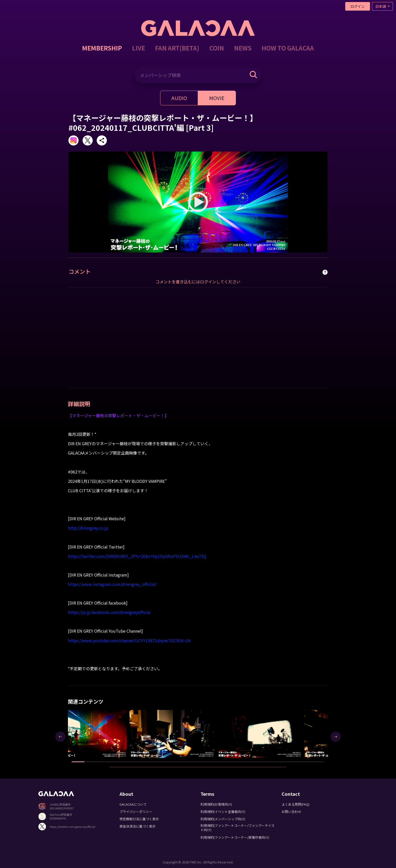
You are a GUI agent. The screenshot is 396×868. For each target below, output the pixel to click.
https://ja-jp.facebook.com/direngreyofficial (109, 612)
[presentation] (60, 737)
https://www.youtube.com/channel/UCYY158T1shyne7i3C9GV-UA (129, 640)
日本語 (381, 6)
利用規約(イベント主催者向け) (223, 812)
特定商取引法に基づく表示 (139, 819)
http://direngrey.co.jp (88, 528)
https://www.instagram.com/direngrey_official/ (112, 584)
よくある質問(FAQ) (295, 804)
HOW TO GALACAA (288, 48)
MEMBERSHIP (102, 48)
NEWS (243, 48)
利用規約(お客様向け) (216, 804)
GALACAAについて (133, 804)
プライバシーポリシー (136, 812)
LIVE (139, 48)
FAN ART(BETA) (177, 48)
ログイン (358, 6)
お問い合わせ (291, 812)
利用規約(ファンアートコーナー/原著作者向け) (235, 837)
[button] (78, 762)
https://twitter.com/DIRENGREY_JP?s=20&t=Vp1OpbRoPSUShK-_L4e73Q (137, 556)
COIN (217, 48)
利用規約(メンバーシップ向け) (223, 819)
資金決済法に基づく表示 (138, 826)
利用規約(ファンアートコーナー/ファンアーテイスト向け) (238, 828)
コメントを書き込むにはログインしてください (198, 282)
